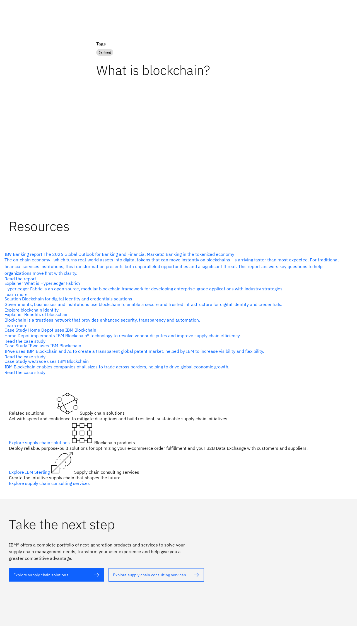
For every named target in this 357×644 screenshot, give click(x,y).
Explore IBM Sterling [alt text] (30, 472)
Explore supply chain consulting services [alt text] (49, 483)
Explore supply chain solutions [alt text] (40, 443)
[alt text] (176, 266)
